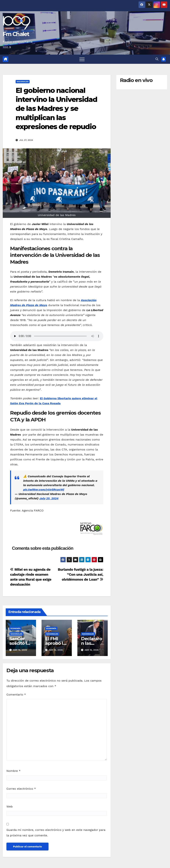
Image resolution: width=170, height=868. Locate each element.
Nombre (14, 771)
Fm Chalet (16, 34)
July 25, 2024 (49, 498)
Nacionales (23, 82)
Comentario (16, 695)
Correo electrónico (21, 789)
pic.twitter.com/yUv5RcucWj (44, 490)
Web (10, 806)
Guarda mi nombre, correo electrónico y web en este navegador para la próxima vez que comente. (56, 833)
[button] (157, 59)
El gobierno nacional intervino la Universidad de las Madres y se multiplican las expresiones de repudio (56, 109)
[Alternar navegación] (82, 59)
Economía (15, 628)
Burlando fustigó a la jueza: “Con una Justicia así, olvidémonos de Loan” (80, 574)
